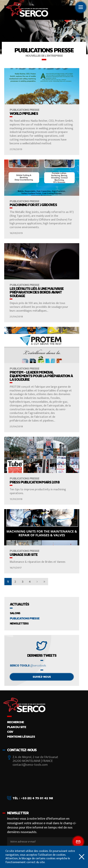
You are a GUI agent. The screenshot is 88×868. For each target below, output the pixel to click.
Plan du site (17, 727)
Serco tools (28, 666)
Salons (15, 613)
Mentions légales (21, 736)
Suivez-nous (42, 677)
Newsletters (19, 623)
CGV (10, 732)
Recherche (15, 722)
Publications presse (25, 618)
